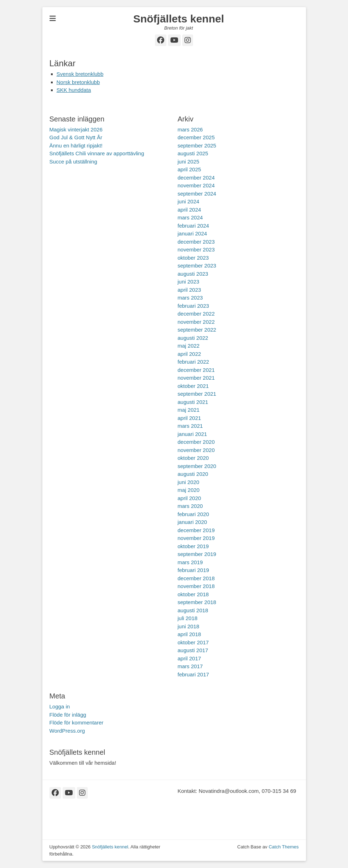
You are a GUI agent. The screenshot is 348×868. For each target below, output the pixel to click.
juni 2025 (189, 162)
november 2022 (196, 322)
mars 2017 (190, 666)
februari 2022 (193, 362)
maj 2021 (189, 410)
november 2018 (196, 586)
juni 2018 (189, 626)
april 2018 (189, 634)
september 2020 (197, 466)
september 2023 (197, 266)
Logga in (60, 706)
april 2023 (189, 290)
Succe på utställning (73, 162)
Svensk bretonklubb (80, 74)
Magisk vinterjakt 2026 (76, 129)
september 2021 (197, 394)
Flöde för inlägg (68, 715)
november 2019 (196, 538)
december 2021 (196, 370)
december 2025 (196, 137)
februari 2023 (193, 306)
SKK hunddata (74, 90)
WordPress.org (67, 731)
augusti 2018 (193, 610)
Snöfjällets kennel (179, 19)
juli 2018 (188, 618)
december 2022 (196, 314)
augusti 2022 (193, 338)
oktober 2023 (193, 258)
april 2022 (189, 354)
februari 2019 (193, 570)
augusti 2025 (193, 153)
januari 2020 (193, 522)
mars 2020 (190, 506)
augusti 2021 (193, 402)
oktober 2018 (193, 594)
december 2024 (196, 178)
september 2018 (197, 602)
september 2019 (197, 554)
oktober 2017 (193, 642)
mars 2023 (190, 298)
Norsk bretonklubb (78, 82)
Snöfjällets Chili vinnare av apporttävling (97, 153)
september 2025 (197, 145)
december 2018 (196, 578)
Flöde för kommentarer (77, 723)
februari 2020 (193, 514)
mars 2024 (190, 217)
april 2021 (189, 418)
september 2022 (197, 330)
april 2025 (189, 169)
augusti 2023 (193, 274)
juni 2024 (189, 201)
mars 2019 (190, 562)
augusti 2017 (193, 650)
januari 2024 (193, 233)
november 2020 (196, 450)
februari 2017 (193, 674)
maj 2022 (189, 346)
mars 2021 (190, 426)
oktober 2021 (193, 386)
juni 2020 (189, 482)
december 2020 (196, 442)
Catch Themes (284, 847)
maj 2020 (189, 490)
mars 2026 (190, 129)
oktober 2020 (193, 458)
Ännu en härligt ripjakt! (76, 145)
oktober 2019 (193, 546)
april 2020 (189, 498)
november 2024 (196, 185)
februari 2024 (193, 226)
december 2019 (196, 530)
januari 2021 (193, 434)
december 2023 (196, 242)
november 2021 (196, 378)
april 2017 (189, 658)
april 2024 (189, 210)
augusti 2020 (193, 474)
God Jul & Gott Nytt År (76, 137)
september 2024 (197, 194)
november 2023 (196, 250)
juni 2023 (189, 282)
